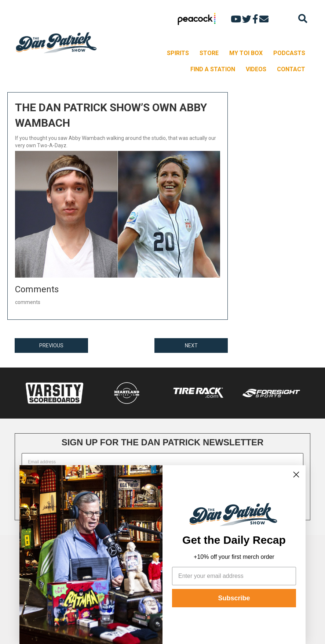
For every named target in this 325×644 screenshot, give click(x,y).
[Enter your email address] (234, 576)
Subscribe (234, 598)
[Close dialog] (296, 475)
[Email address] (162, 462)
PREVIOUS (51, 345)
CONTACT (291, 69)
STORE (209, 53)
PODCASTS (289, 53)
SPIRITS (178, 53)
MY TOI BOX (246, 53)
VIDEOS (256, 69)
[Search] (303, 19)
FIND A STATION (213, 69)
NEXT (191, 345)
